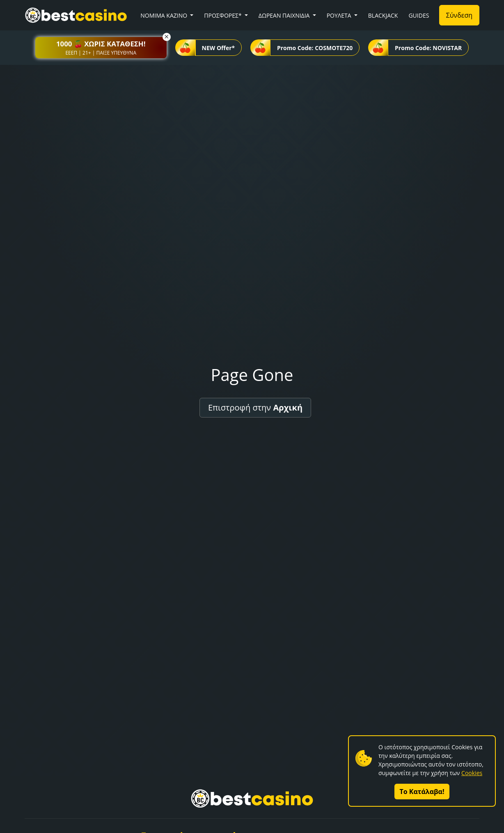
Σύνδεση (459, 15)
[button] (101, 48)
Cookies (472, 773)
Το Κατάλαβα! (422, 792)
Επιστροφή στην (255, 407)
